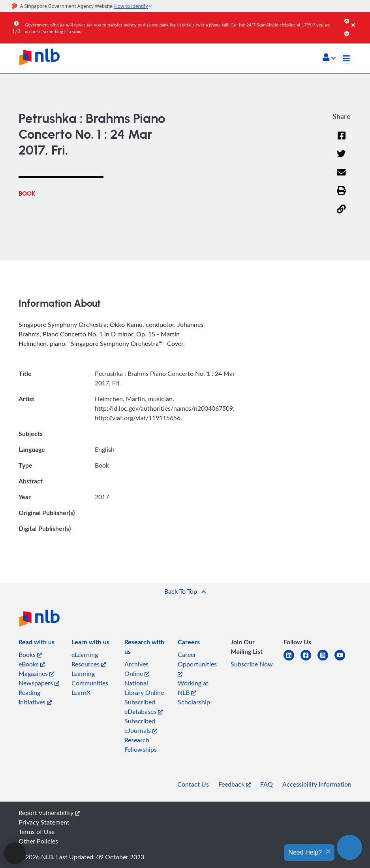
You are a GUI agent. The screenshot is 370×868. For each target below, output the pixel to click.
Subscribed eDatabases (144, 707)
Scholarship (194, 702)
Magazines (36, 674)
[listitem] (37, 643)
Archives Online (137, 669)
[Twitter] (341, 159)
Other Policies (38, 841)
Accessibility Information (317, 784)
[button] (329, 58)
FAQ (267, 784)
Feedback (235, 784)
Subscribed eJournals (141, 726)
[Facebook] (342, 141)
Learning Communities (90, 678)
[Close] (359, 19)
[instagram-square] (326, 660)
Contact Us (193, 784)
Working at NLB (193, 688)
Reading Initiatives (35, 697)
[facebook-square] (309, 660)
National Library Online (144, 688)
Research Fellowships (141, 745)
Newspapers (39, 683)
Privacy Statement (44, 822)
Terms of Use (37, 832)
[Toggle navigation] (346, 58)
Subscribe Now (252, 664)
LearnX (81, 693)
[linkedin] (292, 660)
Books (30, 655)
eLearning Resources (89, 659)
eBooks (32, 664)
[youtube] (343, 660)
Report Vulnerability (49, 813)
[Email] (341, 177)
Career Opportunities (197, 663)
